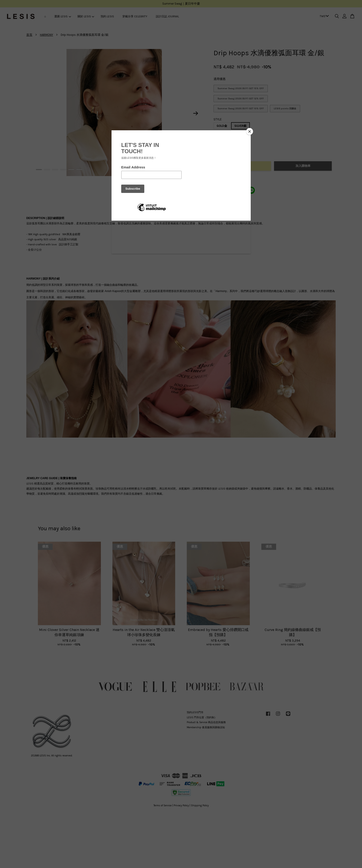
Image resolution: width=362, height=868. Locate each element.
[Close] (250, 131)
